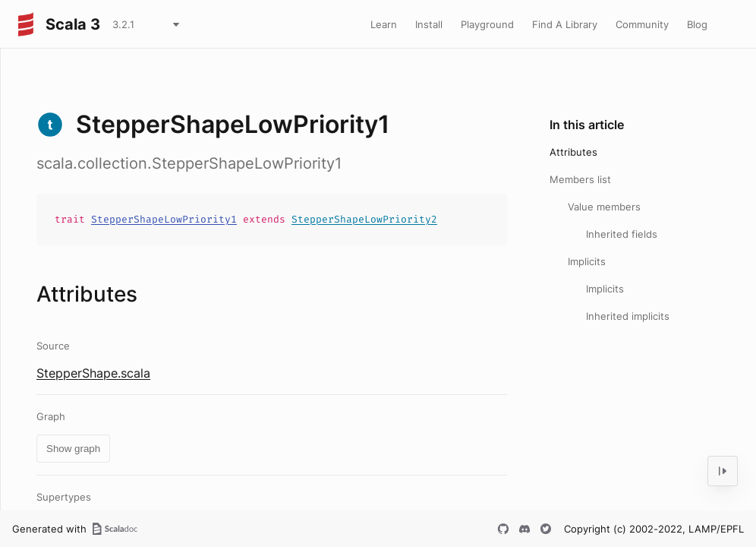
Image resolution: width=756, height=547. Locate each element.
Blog (697, 24)
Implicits (587, 261)
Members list (580, 179)
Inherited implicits (628, 316)
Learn (384, 24)
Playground (487, 24)
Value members (604, 207)
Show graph (73, 449)
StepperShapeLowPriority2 (364, 219)
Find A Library (565, 24)
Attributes (573, 152)
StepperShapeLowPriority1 (164, 219)
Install (429, 24)
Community (642, 24)
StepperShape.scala (93, 373)
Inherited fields (622, 234)
